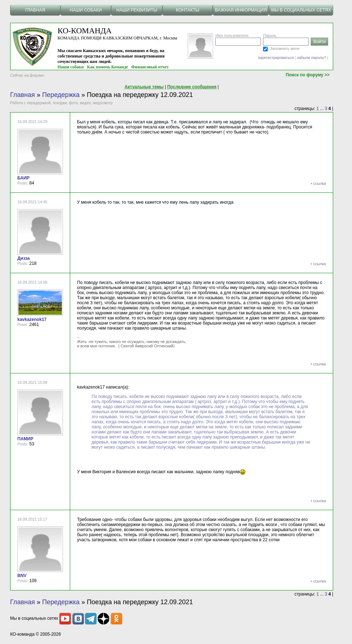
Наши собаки (71, 67)
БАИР (23, 178)
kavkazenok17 (32, 319)
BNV (22, 576)
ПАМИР (25, 439)
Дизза (24, 258)
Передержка (61, 95)
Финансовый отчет (150, 67)
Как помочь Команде (108, 67)
